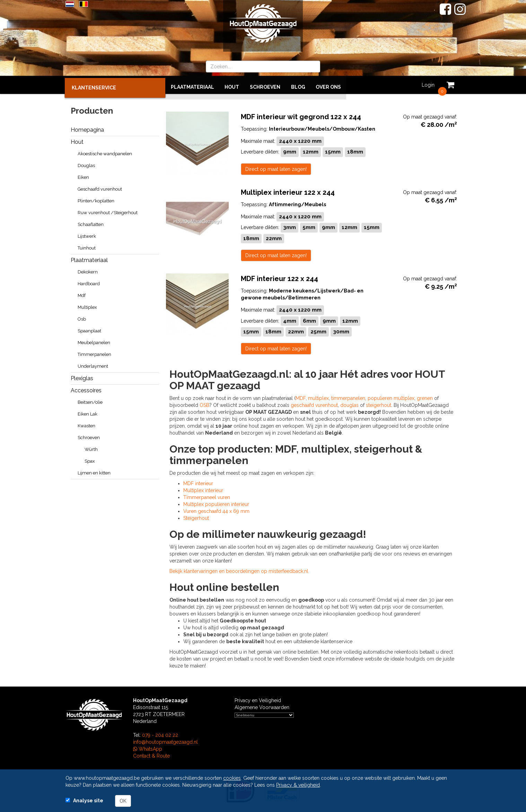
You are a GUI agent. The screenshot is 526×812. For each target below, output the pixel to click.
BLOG (298, 85)
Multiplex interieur (203, 490)
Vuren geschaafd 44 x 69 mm (216, 510)
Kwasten (86, 424)
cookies (232, 778)
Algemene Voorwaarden (262, 707)
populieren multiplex (391, 398)
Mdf (82, 294)
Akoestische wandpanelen (105, 152)
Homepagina (87, 128)
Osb (82, 317)
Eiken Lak (87, 412)
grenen (425, 398)
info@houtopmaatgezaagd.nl (165, 741)
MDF (301, 398)
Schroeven (265, 85)
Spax (90, 459)
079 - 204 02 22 (160, 734)
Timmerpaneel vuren (207, 497)
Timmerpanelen (94, 353)
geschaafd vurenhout (314, 404)
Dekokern (88, 270)
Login (427, 85)
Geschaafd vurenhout (100, 187)
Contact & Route (151, 755)
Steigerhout (196, 517)
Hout (232, 85)
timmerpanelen (348, 398)
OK (123, 801)
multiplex (318, 398)
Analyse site (88, 801)
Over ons (328, 85)
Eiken (83, 176)
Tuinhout (87, 246)
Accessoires (86, 389)
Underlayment (93, 364)
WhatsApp (148, 748)
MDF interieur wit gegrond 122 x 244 (301, 115)
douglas (349, 404)
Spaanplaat (89, 329)
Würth (91, 448)
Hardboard (89, 282)
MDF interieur (198, 483)
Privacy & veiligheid (298, 785)
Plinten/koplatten (96, 199)
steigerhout (379, 404)
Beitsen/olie (90, 400)
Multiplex (87, 305)
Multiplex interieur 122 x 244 (288, 191)
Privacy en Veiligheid (258, 700)
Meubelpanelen (94, 341)
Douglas (86, 164)
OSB (204, 404)
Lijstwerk (87, 234)
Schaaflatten (91, 223)
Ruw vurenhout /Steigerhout (108, 211)
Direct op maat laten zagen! (276, 167)
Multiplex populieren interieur (216, 504)
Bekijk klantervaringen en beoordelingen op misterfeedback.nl (239, 570)
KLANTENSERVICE (95, 86)
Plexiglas (82, 377)
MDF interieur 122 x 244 (279, 277)
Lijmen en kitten (94, 471)
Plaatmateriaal (193, 85)
